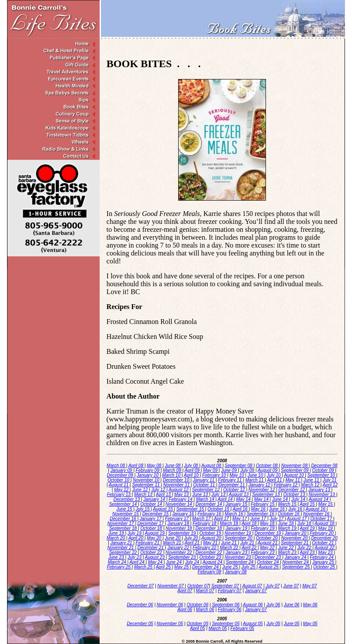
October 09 (323, 470)
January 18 (179, 523)
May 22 (268, 548)
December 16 (124, 519)
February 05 (242, 628)
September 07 (225, 586)
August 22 (325, 548)
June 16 (277, 509)
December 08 (324, 466)
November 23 (239, 557)
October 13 (295, 495)
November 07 (171, 586)
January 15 (237, 504)
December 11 (232, 485)
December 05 (140, 624)
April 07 (185, 591)
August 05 (253, 624)
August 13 (239, 495)
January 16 (183, 514)
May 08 (155, 466)
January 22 (179, 548)
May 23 (326, 552)
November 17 (121, 523)
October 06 (197, 605)
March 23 (288, 552)
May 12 (122, 490)
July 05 (273, 624)
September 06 (226, 605)
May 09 (211, 470)
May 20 (155, 538)
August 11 (119, 485)
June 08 (173, 466)
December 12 (292, 490)
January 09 (122, 470)
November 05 (170, 624)
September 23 (183, 557)
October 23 (211, 557)
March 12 (311, 485)
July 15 (143, 509)
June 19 (117, 533)
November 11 (177, 485)
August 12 (179, 490)
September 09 (295, 470)
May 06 (310, 605)
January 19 (237, 528)
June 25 (230, 567)
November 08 (295, 466)
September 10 (322, 475)
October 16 (289, 514)
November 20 (295, 538)
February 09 (148, 470)
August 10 (295, 475)
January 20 (296, 533)
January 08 (235, 572)
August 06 (253, 605)
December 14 (210, 504)
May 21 (211, 543)
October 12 (234, 490)
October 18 (152, 528)
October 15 (219, 509)
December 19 (268, 533)
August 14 (319, 499)
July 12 (159, 490)
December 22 (210, 552)
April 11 (275, 480)
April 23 (308, 552)
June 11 (312, 480)
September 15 (191, 509)
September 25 (297, 567)
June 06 (292, 605)
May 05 (310, 624)
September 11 (147, 485)
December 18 (210, 528)
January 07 (256, 591)
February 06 (230, 610)
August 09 (268, 470)
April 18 (250, 523)
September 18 (124, 528)
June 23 (117, 557)
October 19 (211, 533)
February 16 (210, 514)
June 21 (230, 543)
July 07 (273, 586)
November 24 (296, 562)
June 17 (259, 519)
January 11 (204, 480)
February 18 (205, 523)
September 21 (295, 543)
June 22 (287, 548)
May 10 (237, 475)
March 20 (116, 538)
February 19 (263, 528)
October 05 (197, 624)
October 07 (198, 586)
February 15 (263, 504)
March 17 (202, 519)
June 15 (125, 509)
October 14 (152, 504)
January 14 (155, 499)
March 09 (172, 470)
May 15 (326, 504)
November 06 (170, 605)
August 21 (268, 543)
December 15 (156, 514)
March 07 (205, 591)
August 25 (269, 567)
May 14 (244, 499)
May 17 (241, 519)
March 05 (218, 628)
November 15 (126, 514)
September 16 (261, 514)
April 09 (193, 470)
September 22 (124, 552)
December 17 (151, 523)
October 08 (267, 466)
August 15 (164, 509)
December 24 (206, 567)
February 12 (286, 485)
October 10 (119, 480)
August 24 (213, 562)
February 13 (119, 495)
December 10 (177, 480)
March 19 (288, 528)
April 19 (308, 528)
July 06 (273, 605)
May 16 (259, 509)
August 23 (155, 557)
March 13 (144, 495)
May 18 (268, 523)
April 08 (137, 466)
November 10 (147, 480)
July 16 (296, 509)
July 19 (135, 533)
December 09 (120, 475)
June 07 (291, 586)
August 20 (212, 538)
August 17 (298, 519)
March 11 (255, 480)
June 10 (256, 475)
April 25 (164, 567)
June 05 (292, 624)
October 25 (325, 567)
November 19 (239, 533)
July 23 (135, 557)
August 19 (155, 533)
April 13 (164, 495)
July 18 (305, 523)
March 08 (116, 466)
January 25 (323, 562)
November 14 (179, 504)
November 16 (317, 514)
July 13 (219, 495)
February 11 (231, 480)
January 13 (320, 490)
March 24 (118, 562)
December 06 (140, 605)
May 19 (326, 528)
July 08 (191, 466)
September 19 (183, 533)
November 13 (322, 495)
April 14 (226, 499)
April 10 (192, 475)
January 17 (151, 519)
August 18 (325, 523)
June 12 (140, 490)
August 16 (316, 509)
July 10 (274, 475)
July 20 (191, 538)
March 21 (172, 543)
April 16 (241, 509)
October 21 (323, 543)
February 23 (263, 552)
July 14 (299, 499)
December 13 (127, 499)
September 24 (241, 562)
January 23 (237, 552)
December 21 (151, 548)
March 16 (234, 514)
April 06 (185, 610)
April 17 (222, 519)
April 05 (198, 628)
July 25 (249, 567)
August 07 (252, 586)
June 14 (280, 499)
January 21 (122, 543)
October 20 (267, 538)
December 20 (324, 538)
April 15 (308, 504)
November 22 (179, 552)
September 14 (124, 504)
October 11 (205, 485)
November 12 (262, 490)
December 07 (140, 586)
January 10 (148, 475)
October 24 (269, 562)
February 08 (209, 572)
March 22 (230, 548)
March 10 (172, 475)
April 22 (250, 548)
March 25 (144, 567)
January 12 (260, 485)
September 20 (239, 538)
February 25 (119, 567)
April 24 (138, 562)
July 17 (277, 519)
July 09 (248, 470)
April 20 (137, 538)
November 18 (179, 528)
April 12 (330, 485)
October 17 (322, 519)
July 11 (330, 480)
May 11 (293, 480)
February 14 (181, 499)
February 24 (322, 557)
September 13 (266, 495)
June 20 (173, 538)
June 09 (230, 470)
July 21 (248, 543)
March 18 (230, 523)
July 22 (305, 548)
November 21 (121, 548)
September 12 (206, 490)
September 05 (226, 624)
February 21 (148, 543)
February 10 (215, 475)
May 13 (182, 495)
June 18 (287, 523)
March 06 (205, 610)
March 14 (205, 499)
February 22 (205, 548)
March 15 (288, 504)
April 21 (193, 543)
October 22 (152, 552)
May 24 (156, 562)
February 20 (322, 533)
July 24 (193, 562)
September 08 (239, 466)
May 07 (310, 586)
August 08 (212, 466)
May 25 (182, 567)
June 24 (174, 562)
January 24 (296, 557)
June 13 (201, 495)
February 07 (230, 591)
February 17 (178, 519)
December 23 (268, 557)
